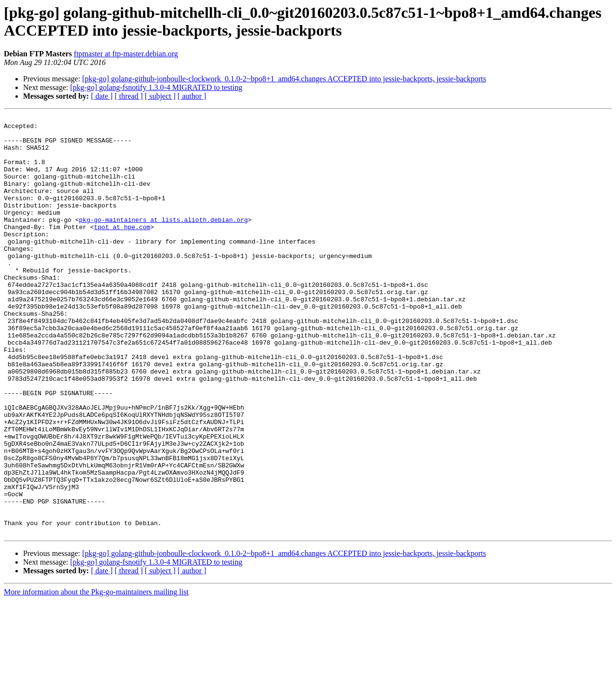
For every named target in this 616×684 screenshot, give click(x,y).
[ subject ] (160, 96)
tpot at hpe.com (122, 250)
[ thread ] (129, 96)
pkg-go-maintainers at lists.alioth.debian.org (163, 241)
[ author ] (192, 96)
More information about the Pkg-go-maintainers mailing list (96, 676)
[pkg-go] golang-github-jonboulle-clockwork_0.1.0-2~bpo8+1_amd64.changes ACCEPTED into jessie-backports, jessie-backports (284, 79)
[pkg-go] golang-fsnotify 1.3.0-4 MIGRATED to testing (156, 87)
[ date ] (102, 96)
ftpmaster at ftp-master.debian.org (126, 54)
